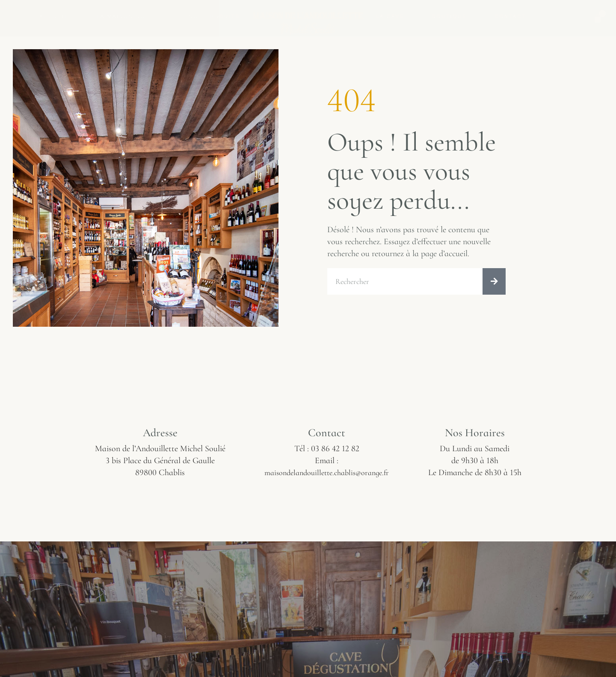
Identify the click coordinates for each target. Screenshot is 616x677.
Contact (511, 16)
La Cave (390, 16)
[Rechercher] (494, 282)
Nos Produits (214, 16)
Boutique (449, 16)
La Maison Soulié (129, 16)
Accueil (54, 16)
